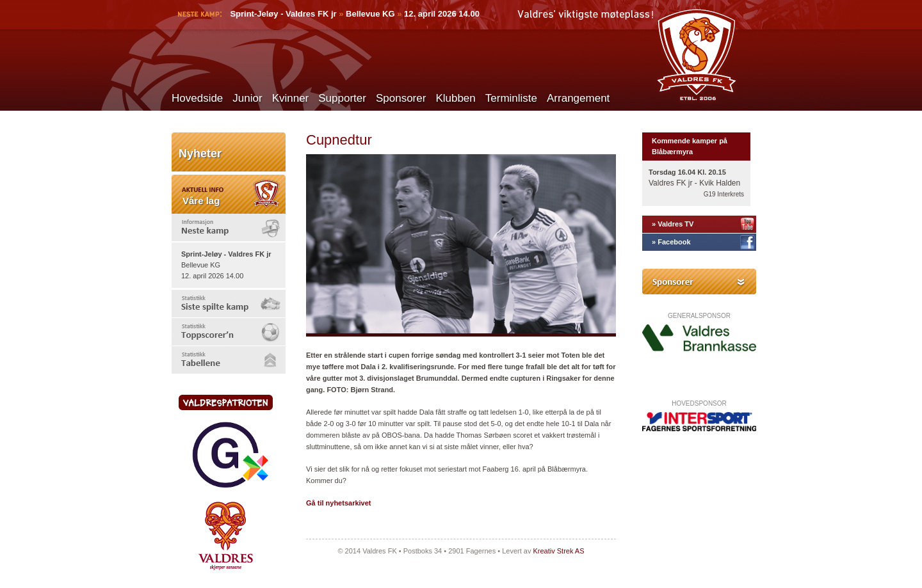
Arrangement (578, 98)
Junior (247, 98)
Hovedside (197, 98)
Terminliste (511, 98)
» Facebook (671, 242)
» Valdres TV (673, 224)
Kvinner (291, 98)
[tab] (229, 227)
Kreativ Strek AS (558, 551)
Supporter (342, 98)
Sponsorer (401, 98)
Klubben (455, 98)
